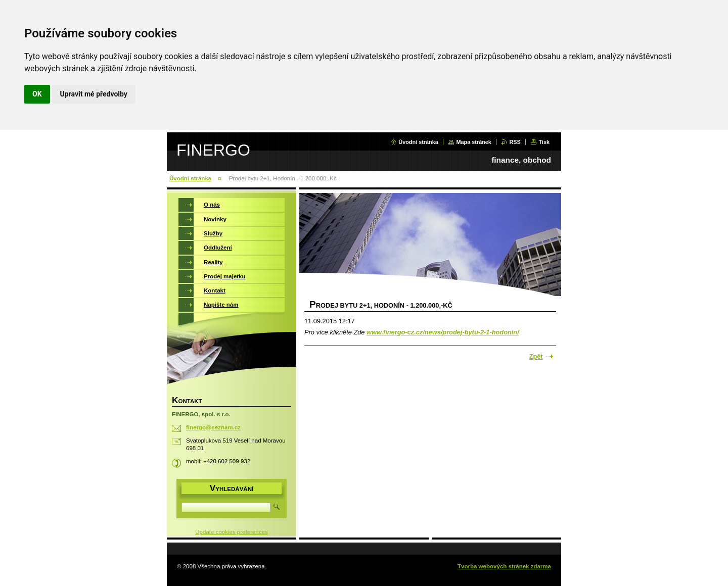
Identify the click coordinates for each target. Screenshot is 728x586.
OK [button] (37, 94)
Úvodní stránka (418, 142)
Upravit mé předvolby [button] (94, 94)
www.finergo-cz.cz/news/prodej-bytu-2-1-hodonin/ (443, 332)
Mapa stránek (474, 142)
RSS (515, 142)
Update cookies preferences (231, 532)
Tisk (544, 142)
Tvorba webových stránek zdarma (504, 566)
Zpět (536, 356)
